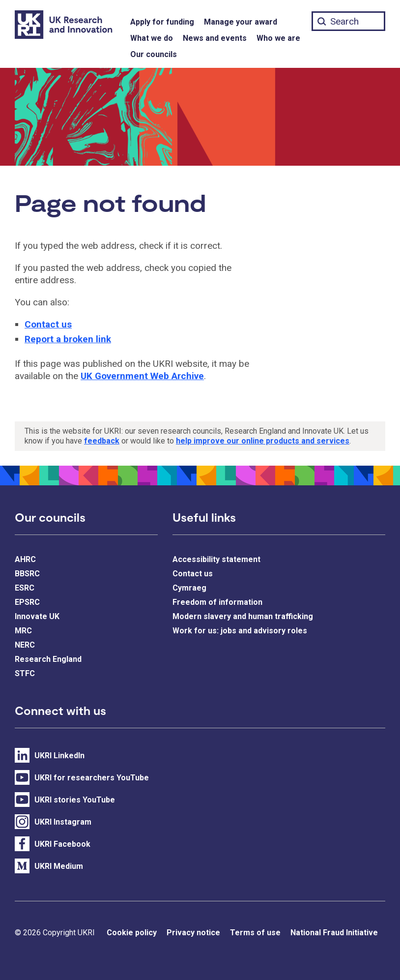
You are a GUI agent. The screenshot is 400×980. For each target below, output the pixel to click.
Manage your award (241, 22)
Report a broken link (68, 339)
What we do (152, 38)
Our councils (154, 54)
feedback (102, 441)
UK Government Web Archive (142, 376)
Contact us (48, 324)
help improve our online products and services (263, 441)
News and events (215, 38)
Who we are (278, 38)
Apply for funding (162, 22)
